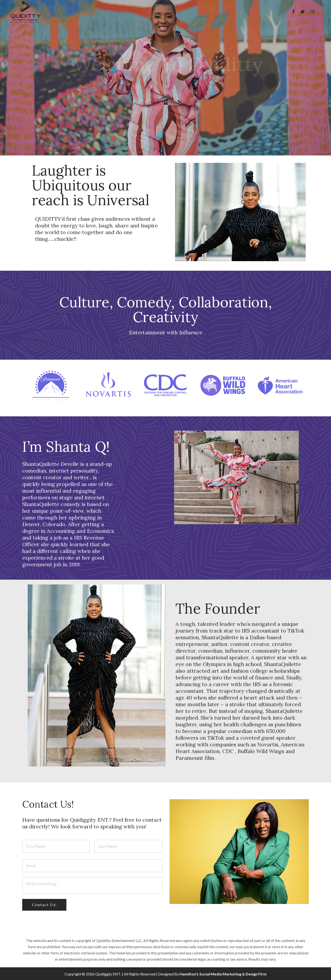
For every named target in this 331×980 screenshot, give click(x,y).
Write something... (92, 886)
